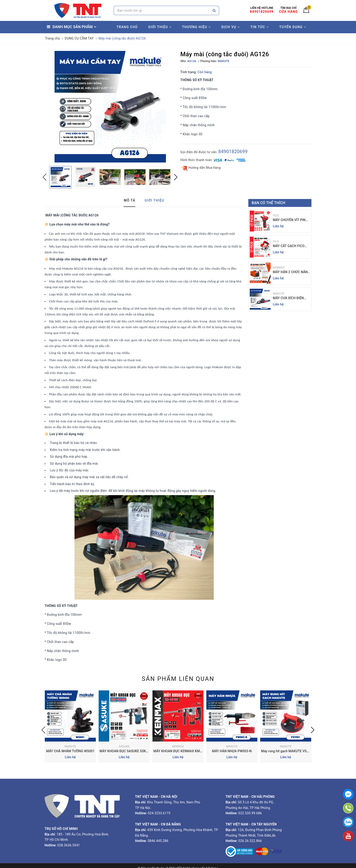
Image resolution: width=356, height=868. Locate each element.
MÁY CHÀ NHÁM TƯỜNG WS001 (70, 751)
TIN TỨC (260, 27)
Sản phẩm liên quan (178, 679)
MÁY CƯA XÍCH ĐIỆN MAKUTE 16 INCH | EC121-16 (288, 298)
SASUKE (124, 746)
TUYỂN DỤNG (293, 27)
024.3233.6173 (159, 813)
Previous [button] (45, 177)
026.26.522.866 (250, 841)
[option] (110, 107)
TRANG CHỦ (127, 27)
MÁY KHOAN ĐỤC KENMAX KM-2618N (182, 751)
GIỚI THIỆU (160, 27)
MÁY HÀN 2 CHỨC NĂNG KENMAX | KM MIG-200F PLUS (291, 272)
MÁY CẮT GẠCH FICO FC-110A (289, 246)
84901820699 (233, 152)
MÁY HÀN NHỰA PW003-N (232, 751)
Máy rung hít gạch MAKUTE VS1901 (288, 751)
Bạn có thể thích (269, 203)
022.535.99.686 (250, 813)
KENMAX (279, 268)
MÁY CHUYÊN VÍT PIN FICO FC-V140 (289, 220)
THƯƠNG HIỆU (197, 27)
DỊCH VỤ (231, 27)
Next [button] (176, 177)
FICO (276, 215)
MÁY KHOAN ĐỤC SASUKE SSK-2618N (128, 751)
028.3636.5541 (69, 845)
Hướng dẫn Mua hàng (201, 168)
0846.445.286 (158, 841)
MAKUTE (279, 294)
